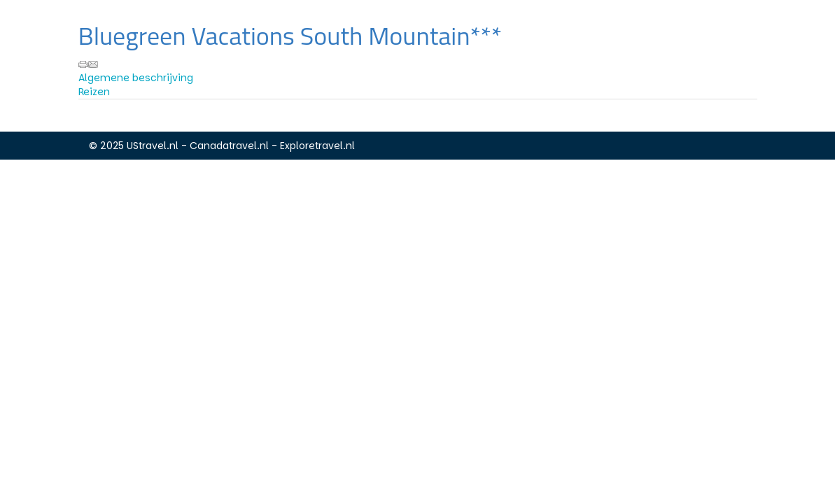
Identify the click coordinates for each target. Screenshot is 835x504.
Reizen (94, 92)
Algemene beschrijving (136, 78)
